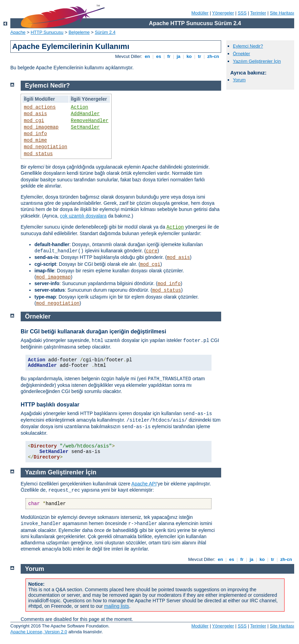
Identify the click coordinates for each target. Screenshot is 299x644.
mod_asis (35, 114)
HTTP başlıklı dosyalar (50, 405)
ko (189, 56)
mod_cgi (34, 121)
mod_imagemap (41, 127)
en (147, 56)
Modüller (200, 13)
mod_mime (35, 140)
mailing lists (116, 606)
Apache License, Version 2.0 (39, 632)
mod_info (35, 134)
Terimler (258, 13)
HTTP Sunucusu (47, 32)
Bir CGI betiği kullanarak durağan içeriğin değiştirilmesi (93, 331)
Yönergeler (223, 13)
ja (178, 56)
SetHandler (85, 127)
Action (80, 107)
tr (200, 56)
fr (169, 56)
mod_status (38, 154)
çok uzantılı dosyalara (83, 216)
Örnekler (241, 54)
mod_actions (40, 107)
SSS (242, 13)
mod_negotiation (45, 147)
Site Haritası (282, 13)
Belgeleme (79, 32)
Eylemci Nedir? (248, 46)
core (152, 251)
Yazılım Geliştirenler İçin (257, 61)
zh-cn (213, 56)
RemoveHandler (90, 121)
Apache (18, 32)
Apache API (144, 484)
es (159, 56)
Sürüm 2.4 (105, 32)
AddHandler (85, 114)
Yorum (239, 80)
